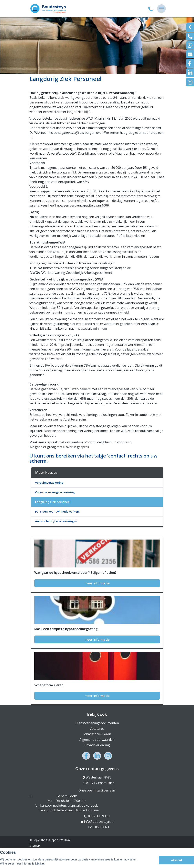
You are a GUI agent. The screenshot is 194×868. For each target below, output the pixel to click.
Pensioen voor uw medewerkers (57, 511)
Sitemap (35, 845)
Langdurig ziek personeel (53, 502)
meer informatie (97, 583)
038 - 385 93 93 (97, 816)
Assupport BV (54, 840)
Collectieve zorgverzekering (55, 492)
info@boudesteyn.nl (97, 822)
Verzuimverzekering (49, 483)
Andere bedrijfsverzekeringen (56, 521)
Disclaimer (36, 851)
